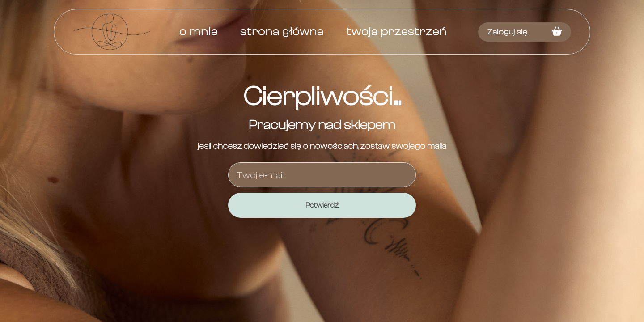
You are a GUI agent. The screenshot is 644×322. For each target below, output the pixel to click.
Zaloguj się (507, 32)
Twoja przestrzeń (396, 32)
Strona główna (282, 32)
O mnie (199, 32)
